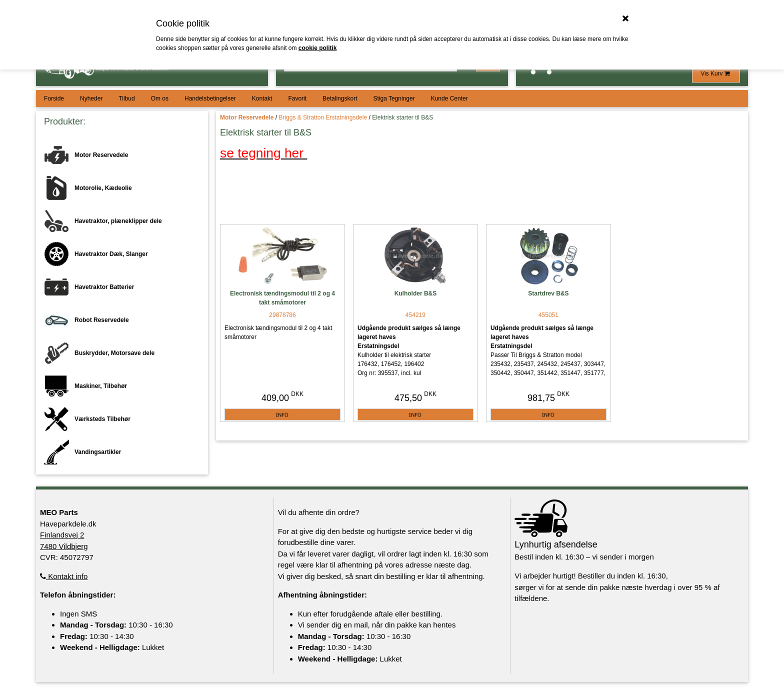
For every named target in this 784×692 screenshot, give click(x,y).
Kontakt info (64, 576)
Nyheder (91, 98)
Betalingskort (340, 98)
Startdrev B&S (548, 293)
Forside (54, 98)
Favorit (297, 98)
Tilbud (126, 98)
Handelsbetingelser (210, 98)
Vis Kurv (716, 73)
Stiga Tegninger (394, 98)
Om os (160, 98)
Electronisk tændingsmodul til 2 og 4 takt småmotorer (282, 298)
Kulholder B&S (416, 293)
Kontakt (262, 98)
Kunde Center (449, 98)
